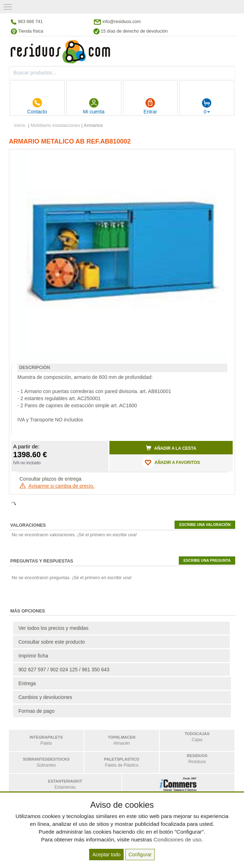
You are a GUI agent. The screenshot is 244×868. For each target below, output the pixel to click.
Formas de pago (36, 711)
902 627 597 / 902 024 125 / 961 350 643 (64, 670)
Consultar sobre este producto (52, 642)
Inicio (20, 125)
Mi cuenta (94, 106)
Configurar (140, 855)
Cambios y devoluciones (45, 697)
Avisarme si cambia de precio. (57, 486)
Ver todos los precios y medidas (53, 628)
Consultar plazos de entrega (50, 479)
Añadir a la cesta (171, 448)
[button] (221, 158)
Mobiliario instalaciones (55, 125)
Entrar (150, 106)
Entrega (27, 683)
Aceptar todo (106, 855)
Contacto (37, 106)
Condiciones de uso (177, 839)
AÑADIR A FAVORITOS (171, 462)
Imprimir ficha (33, 656)
